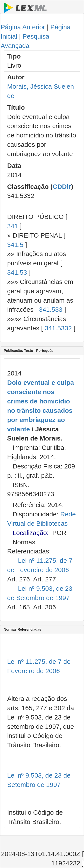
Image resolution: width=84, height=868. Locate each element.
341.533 (51, 309)
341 (13, 226)
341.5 (15, 245)
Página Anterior (23, 27)
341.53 (17, 272)
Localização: (31, 533)
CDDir (62, 187)
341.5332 (58, 328)
